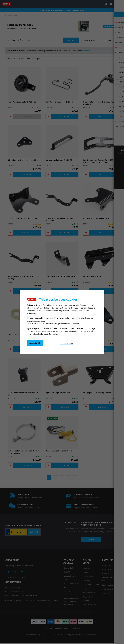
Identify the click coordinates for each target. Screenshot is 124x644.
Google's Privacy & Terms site (46, 333)
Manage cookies (56, 342)
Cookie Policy (75, 324)
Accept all (35, 342)
